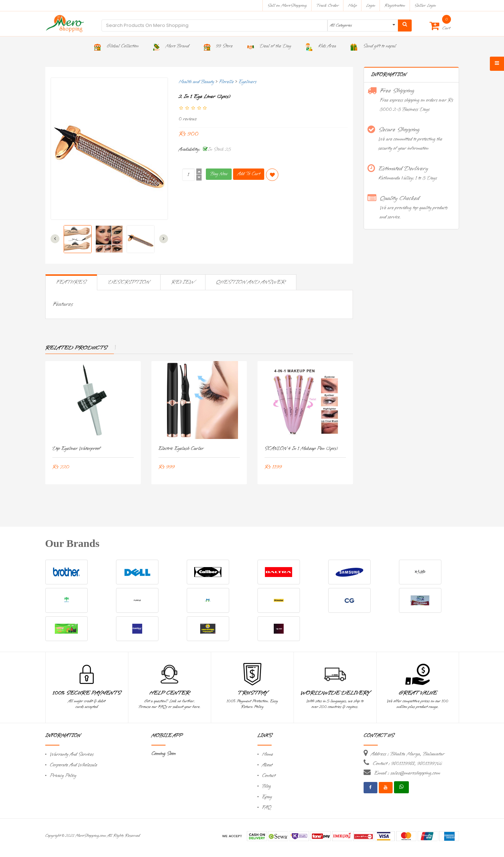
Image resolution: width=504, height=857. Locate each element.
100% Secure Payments (86, 693)
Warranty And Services (72, 755)
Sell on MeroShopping (287, 5)
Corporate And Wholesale (74, 765)
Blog (267, 786)
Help (352, 5)
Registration (395, 5)
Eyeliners (247, 82)
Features (71, 282)
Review (183, 282)
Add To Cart (249, 174)
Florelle (226, 82)
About (267, 765)
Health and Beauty (196, 82)
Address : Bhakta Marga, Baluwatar (408, 754)
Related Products (76, 348)
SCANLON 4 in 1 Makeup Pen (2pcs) (301, 449)
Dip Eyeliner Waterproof (76, 449)
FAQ (267, 808)
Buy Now (219, 174)
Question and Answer (251, 282)
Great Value (417, 693)
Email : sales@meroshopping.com (407, 773)
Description (129, 282)
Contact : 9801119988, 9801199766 (407, 764)
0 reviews (188, 119)
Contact (269, 776)
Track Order (327, 5)
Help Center (170, 693)
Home (268, 755)
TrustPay (252, 693)
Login (371, 5)
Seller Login (425, 5)
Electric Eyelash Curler (181, 449)
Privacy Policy (63, 776)
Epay (267, 797)
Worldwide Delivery (335, 693)
